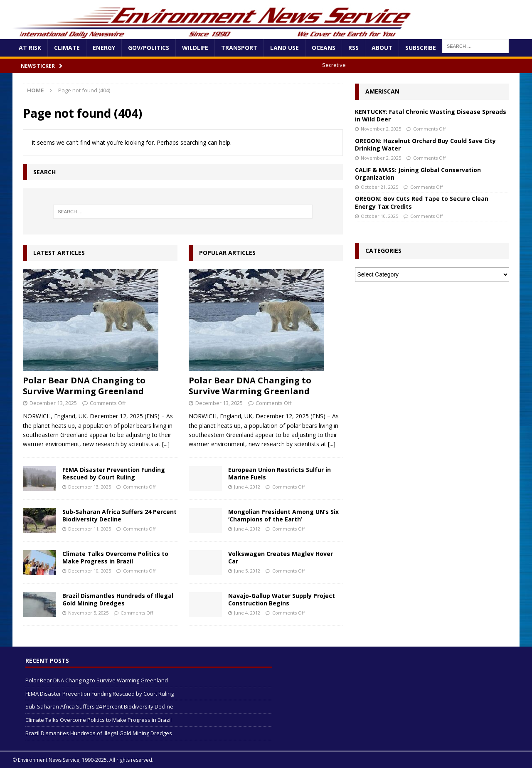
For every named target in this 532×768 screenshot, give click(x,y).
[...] (166, 444)
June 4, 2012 (247, 487)
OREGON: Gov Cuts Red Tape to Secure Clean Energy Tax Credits (422, 202)
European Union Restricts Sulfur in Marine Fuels (280, 473)
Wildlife (195, 48)
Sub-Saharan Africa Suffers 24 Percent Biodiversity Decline (119, 515)
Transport (239, 48)
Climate (67, 48)
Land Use (284, 48)
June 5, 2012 (247, 571)
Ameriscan (382, 91)
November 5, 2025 (88, 613)
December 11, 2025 (90, 529)
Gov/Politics (149, 48)
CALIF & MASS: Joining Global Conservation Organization (418, 174)
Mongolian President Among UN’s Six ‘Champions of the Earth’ (283, 515)
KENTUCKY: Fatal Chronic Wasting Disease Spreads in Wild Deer (431, 115)
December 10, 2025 (90, 571)
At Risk (30, 48)
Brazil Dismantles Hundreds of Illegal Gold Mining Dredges (118, 599)
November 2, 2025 (381, 129)
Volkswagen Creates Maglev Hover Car (281, 557)
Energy (104, 48)
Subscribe (421, 48)
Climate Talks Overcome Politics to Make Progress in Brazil (115, 557)
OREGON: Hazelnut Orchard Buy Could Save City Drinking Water (425, 144)
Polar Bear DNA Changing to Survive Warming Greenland (84, 386)
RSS (353, 48)
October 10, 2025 (379, 216)
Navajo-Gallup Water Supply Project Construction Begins (282, 599)
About (382, 48)
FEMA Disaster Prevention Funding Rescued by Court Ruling (114, 473)
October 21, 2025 (379, 187)
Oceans (324, 48)
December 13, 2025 (53, 403)
